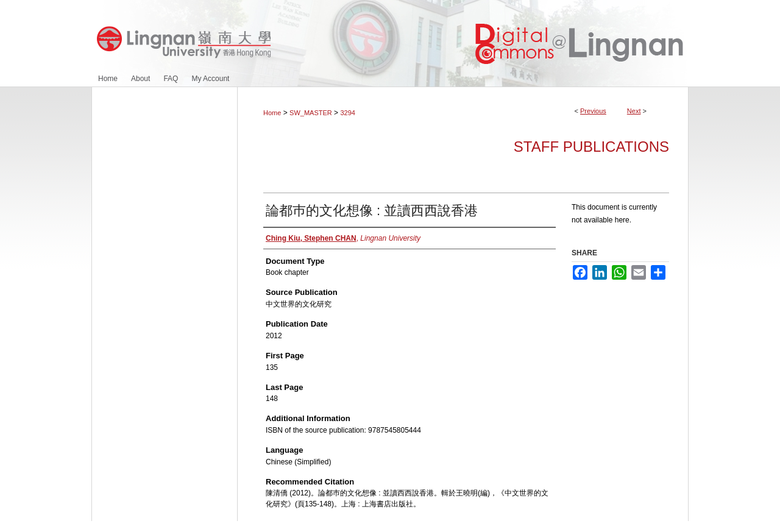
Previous (593, 111)
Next (634, 111)
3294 (347, 113)
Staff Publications (591, 147)
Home (272, 113)
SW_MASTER (311, 113)
